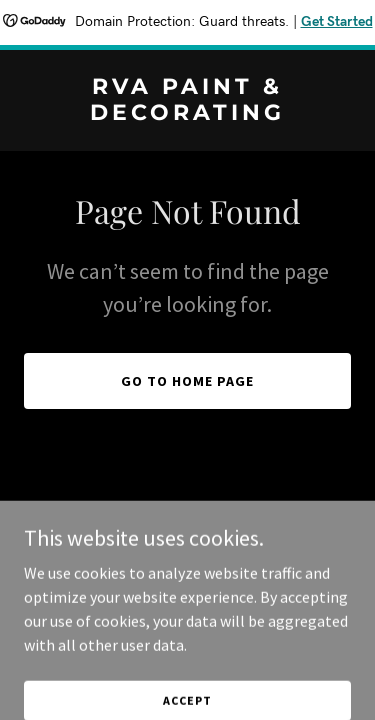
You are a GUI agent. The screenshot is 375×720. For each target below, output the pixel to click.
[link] (187, 114)
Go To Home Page (187, 381)
